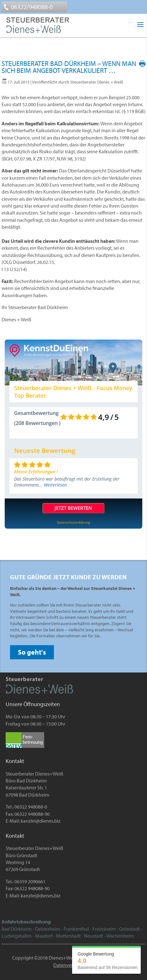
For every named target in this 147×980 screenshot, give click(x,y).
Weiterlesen (55, 485)
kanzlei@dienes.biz (41, 821)
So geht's (32, 652)
